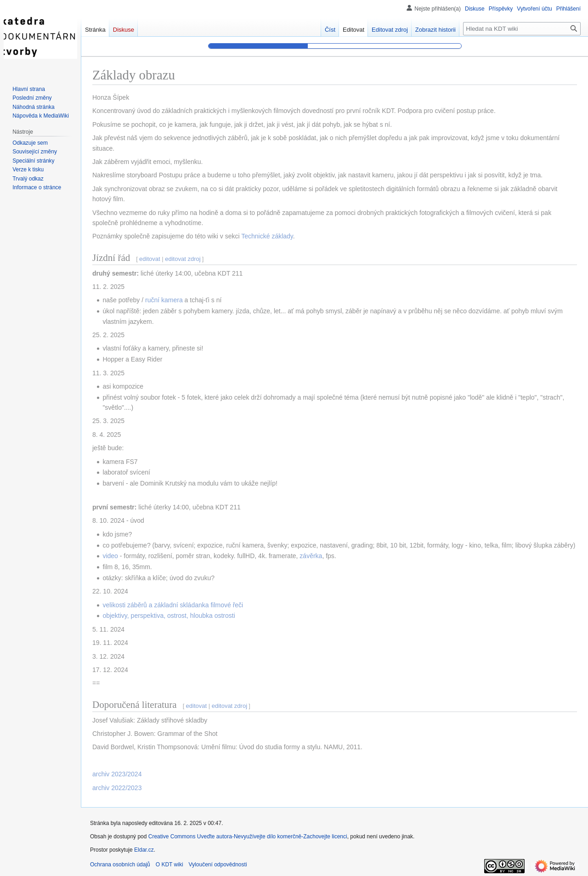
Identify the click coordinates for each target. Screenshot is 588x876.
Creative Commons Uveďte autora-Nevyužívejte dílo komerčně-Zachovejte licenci (248, 836)
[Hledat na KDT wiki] (522, 29)
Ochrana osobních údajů (120, 865)
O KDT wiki (170, 865)
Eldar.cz (144, 850)
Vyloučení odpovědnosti (218, 865)
